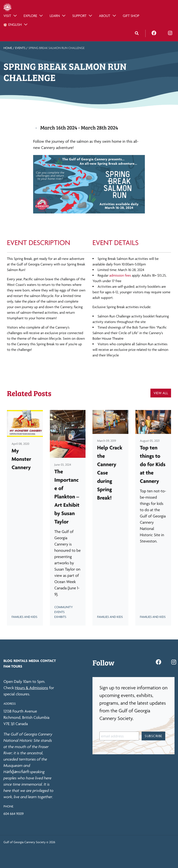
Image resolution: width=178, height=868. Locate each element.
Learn (55, 16)
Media (34, 661)
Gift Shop (131, 16)
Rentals (20, 661)
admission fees (120, 275)
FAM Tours (13, 666)
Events (20, 48)
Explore (30, 16)
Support (79, 16)
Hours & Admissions (31, 688)
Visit (7, 16)
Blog (8, 661)
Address (10, 704)
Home (8, 48)
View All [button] (161, 393)
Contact (48, 661)
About (105, 16)
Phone (8, 807)
